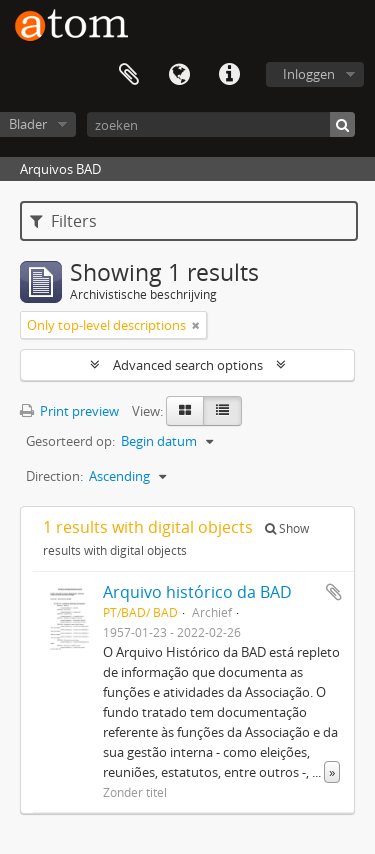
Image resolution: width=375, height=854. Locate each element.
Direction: (54, 476)
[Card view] (185, 411)
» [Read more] (332, 772)
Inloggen (309, 74)
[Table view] (222, 411)
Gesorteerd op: (70, 441)
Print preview (69, 411)
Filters (63, 221)
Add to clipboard (334, 592)
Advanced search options (188, 365)
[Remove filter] (196, 325)
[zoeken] (221, 124)
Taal (179, 75)
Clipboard (129, 75)
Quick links (229, 75)
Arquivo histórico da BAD (197, 592)
